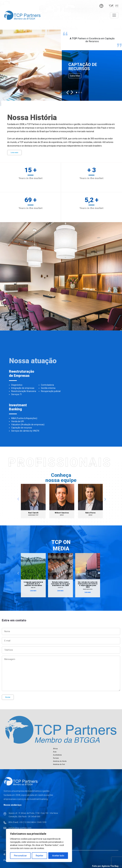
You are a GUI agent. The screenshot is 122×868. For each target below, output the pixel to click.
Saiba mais (75, 76)
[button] (68, 92)
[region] (39, 845)
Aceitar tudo (58, 856)
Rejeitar (40, 856)
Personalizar (20, 856)
